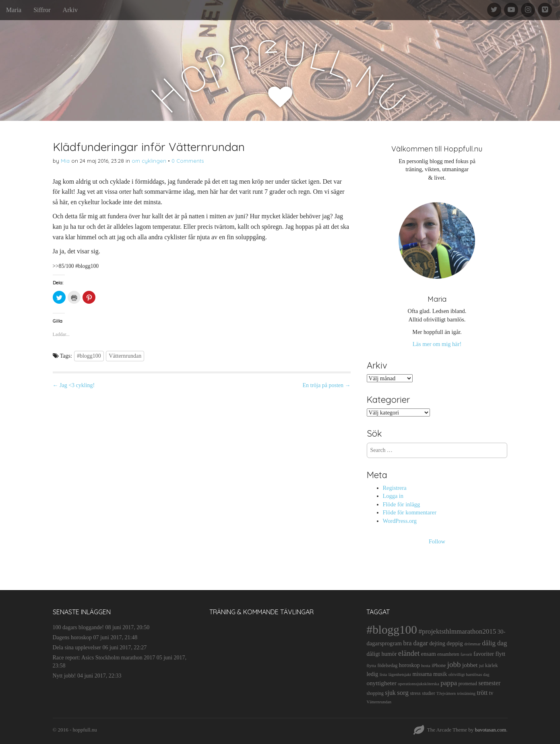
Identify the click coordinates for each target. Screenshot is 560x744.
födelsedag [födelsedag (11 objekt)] (387, 665)
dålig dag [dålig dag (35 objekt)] (494, 643)
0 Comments (188, 161)
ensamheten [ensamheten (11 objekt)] (448, 654)
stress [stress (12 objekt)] (415, 693)
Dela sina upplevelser (77, 648)
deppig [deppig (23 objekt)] (455, 643)
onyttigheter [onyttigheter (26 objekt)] (381, 683)
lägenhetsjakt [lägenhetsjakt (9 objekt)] (400, 675)
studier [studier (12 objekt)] (428, 693)
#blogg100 (89, 356)
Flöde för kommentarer (410, 512)
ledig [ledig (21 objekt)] (372, 674)
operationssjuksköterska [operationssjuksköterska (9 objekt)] (418, 684)
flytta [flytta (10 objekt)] (371, 665)
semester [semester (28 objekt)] (489, 683)
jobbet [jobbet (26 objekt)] (470, 665)
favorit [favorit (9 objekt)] (466, 654)
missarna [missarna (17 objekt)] (422, 674)
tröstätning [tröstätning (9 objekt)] (467, 693)
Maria (14, 10)
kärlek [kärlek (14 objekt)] (492, 665)
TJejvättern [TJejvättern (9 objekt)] (446, 693)
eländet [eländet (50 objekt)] (409, 653)
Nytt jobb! (64, 676)
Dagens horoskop (72, 637)
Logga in (393, 496)
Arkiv (70, 10)
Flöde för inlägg (402, 504)
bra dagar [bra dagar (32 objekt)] (416, 643)
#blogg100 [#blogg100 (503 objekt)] (392, 630)
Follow (437, 541)
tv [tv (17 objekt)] (491, 693)
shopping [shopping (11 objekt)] (375, 693)
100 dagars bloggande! (79, 627)
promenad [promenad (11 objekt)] (468, 684)
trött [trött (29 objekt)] (483, 693)
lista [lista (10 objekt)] (383, 674)
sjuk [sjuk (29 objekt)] (390, 693)
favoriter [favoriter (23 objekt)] (484, 654)
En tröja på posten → (327, 385)
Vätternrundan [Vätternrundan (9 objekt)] (379, 702)
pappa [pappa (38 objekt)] (449, 683)
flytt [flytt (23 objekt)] (500, 654)
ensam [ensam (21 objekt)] (429, 654)
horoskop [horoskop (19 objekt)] (409, 665)
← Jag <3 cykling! (74, 385)
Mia (65, 161)
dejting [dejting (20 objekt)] (437, 643)
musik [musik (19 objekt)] (440, 674)
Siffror (42, 10)
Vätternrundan (125, 356)
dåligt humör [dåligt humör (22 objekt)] (381, 654)
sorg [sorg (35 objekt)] (403, 693)
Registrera (395, 488)
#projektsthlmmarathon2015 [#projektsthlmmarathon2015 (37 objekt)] (457, 631)
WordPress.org (400, 521)
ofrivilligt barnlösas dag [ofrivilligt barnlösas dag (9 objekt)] (469, 675)
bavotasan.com (491, 730)
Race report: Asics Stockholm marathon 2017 (104, 658)
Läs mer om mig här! (437, 344)
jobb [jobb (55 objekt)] (454, 664)
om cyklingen (149, 161)
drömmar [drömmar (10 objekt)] (472, 644)
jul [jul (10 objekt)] (481, 665)
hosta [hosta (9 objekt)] (426, 666)
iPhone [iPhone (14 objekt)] (439, 665)
